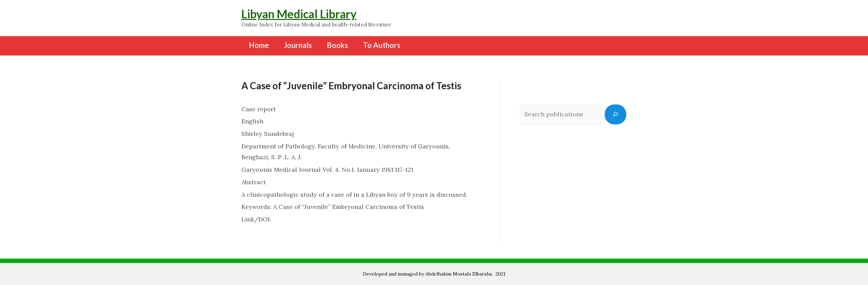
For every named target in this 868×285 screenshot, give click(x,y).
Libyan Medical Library (299, 14)
